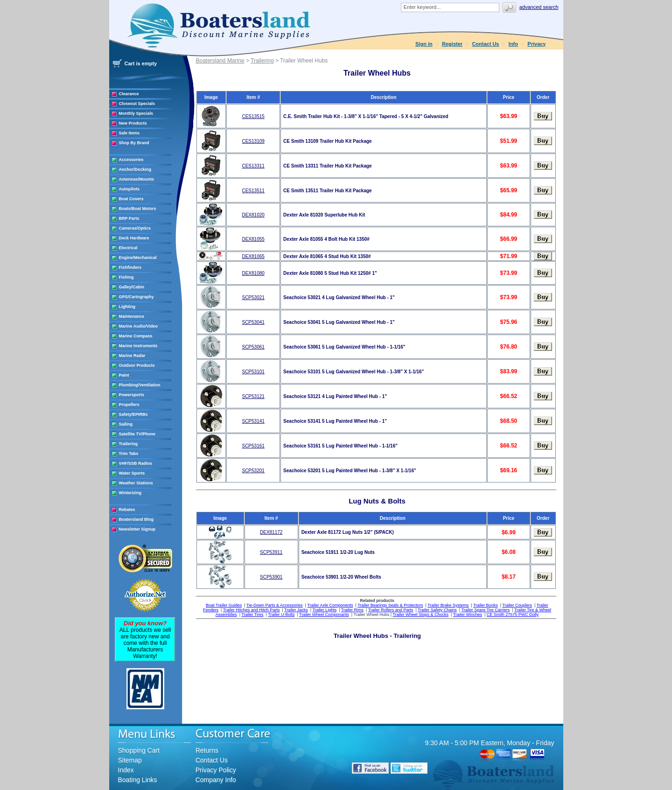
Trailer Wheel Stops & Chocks (420, 615)
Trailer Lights (324, 610)
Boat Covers (131, 199)
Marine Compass (136, 336)
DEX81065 (253, 256)
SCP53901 (271, 577)
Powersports (132, 395)
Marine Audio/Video (139, 326)
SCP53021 (253, 297)
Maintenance (132, 316)
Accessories (131, 160)
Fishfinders (130, 267)
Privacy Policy (216, 770)
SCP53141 (253, 421)
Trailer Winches (468, 615)
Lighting (127, 307)
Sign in (424, 44)
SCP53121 (253, 396)
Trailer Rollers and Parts (391, 610)
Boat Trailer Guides (224, 605)
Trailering (129, 444)
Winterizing (130, 493)
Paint (124, 375)
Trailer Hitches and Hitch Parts (252, 610)
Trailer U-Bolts (281, 615)
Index (126, 770)
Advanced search (539, 7)
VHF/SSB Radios (136, 463)
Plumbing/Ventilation (140, 385)
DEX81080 (253, 273)
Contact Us (485, 44)
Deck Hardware (134, 238)
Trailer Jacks (296, 610)
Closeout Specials (137, 104)
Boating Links (138, 780)
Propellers (129, 405)
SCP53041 (253, 322)
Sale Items (129, 133)
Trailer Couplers (517, 605)
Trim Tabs (129, 454)
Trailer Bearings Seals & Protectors (390, 605)
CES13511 (253, 191)
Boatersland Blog (136, 519)
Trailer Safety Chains (437, 610)
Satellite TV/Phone (137, 434)
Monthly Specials (136, 113)
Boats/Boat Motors (138, 209)
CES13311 (253, 166)
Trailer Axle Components (330, 605)
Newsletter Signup (137, 529)
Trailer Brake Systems (448, 605)
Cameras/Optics (135, 228)
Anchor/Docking (135, 169)
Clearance (129, 94)
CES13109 (253, 141)
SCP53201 (253, 471)
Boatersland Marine (220, 61)
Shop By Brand (134, 143)
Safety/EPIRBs (133, 414)
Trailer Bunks (486, 605)
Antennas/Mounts (137, 179)
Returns (207, 750)
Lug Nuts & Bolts (377, 501)
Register (452, 44)
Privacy (536, 44)
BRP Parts (129, 218)
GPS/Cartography (136, 297)
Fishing (126, 277)
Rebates (127, 510)
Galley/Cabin (132, 287)
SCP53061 (253, 347)
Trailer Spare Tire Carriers (485, 610)
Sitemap (130, 760)
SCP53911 (271, 552)
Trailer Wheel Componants (324, 615)
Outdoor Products (137, 365)
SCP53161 (253, 446)
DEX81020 (253, 215)
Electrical (128, 248)
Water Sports (132, 473)
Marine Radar (132, 356)
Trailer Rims (352, 610)
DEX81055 (253, 239)
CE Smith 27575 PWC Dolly (513, 615)
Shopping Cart (139, 750)
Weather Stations (136, 483)
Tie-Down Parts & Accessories (275, 605)
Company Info (216, 780)
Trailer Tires (252, 615)
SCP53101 (253, 372)
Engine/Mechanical (138, 258)
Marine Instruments (138, 346)
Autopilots (129, 189)
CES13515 (253, 116)
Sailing (126, 424)
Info (513, 44)
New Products (133, 123)
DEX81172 (271, 532)
